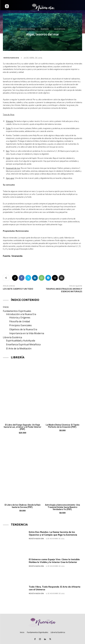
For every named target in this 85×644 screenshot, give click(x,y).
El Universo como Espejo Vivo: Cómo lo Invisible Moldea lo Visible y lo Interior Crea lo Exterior (54, 561)
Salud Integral (60, 29)
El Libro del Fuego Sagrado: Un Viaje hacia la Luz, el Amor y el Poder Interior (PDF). (23, 427)
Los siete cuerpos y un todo (18, 289)
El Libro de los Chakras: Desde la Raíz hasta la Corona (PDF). (23, 506)
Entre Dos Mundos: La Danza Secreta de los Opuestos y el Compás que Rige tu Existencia (53, 534)
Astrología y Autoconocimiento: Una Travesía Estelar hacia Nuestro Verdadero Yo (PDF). (62, 507)
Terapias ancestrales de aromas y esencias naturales (64, 290)
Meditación (45, 29)
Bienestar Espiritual (27, 29)
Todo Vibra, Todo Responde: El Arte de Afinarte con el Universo (55, 588)
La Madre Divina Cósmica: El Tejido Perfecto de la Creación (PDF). (63, 426)
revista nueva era (11, 58)
